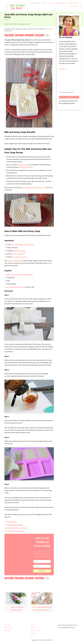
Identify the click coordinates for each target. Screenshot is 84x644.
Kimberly (8, 19)
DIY (5, 584)
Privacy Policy (50, 29)
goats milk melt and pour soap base (22, 244)
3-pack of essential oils (15, 261)
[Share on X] (19, 35)
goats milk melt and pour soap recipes (33, 188)
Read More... (63, 69)
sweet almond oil (20, 251)
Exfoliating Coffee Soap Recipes (17, 528)
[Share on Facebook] (9, 35)
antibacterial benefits (26, 167)
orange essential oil (18, 254)
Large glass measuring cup (15, 287)
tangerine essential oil (19, 257)
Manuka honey (23, 165)
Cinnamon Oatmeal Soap (15, 525)
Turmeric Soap (11, 522)
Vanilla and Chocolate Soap (15, 531)
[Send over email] (39, 35)
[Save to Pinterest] (29, 35)
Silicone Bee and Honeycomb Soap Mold (20, 275)
